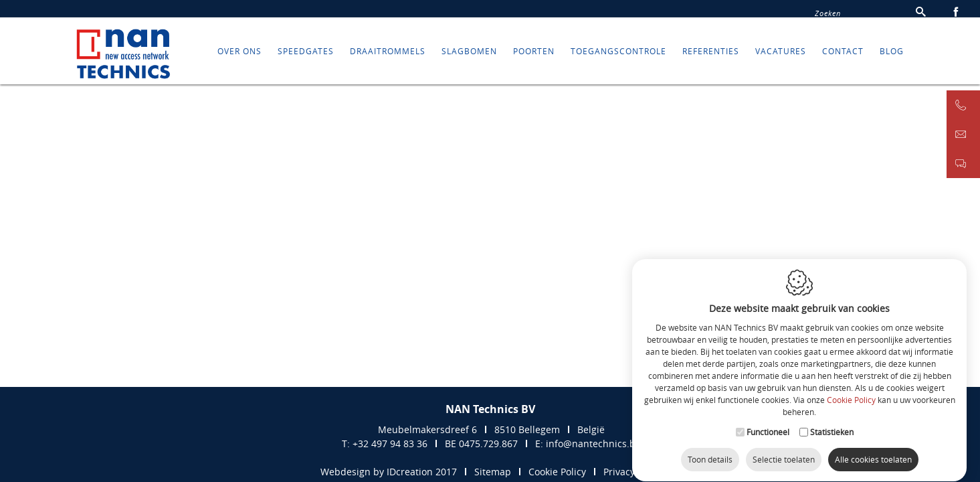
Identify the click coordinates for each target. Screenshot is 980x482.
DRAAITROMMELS (388, 57)
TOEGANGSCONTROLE (618, 57)
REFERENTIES (711, 57)
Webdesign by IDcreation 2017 (389, 472)
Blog (892, 57)
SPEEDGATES (306, 57)
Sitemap (493, 472)
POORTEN (534, 57)
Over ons (239, 57)
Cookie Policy (851, 387)
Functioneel (768, 419)
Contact (843, 57)
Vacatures (781, 57)
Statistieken (832, 419)
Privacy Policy (633, 472)
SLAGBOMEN (469, 57)
